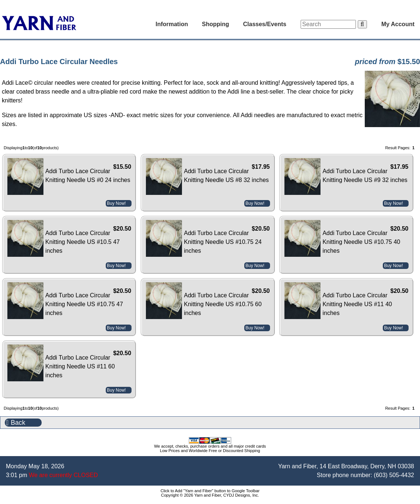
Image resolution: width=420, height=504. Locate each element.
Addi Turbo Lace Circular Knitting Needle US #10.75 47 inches (84, 304)
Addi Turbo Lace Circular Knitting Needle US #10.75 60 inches (223, 304)
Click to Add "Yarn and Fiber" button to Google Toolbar (210, 491)
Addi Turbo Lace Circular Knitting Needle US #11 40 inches (357, 304)
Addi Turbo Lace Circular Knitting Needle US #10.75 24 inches (223, 242)
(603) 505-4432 (394, 475)
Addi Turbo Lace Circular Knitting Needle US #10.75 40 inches (361, 242)
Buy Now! (116, 203)
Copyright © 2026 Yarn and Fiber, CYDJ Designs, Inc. (210, 495)
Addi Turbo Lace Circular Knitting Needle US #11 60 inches (80, 366)
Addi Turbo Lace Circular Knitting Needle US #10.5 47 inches (83, 242)
